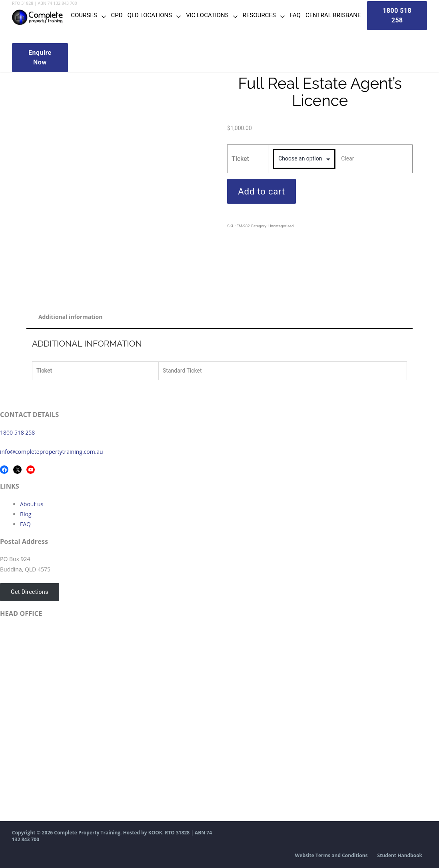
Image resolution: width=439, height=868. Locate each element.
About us (32, 504)
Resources (259, 15)
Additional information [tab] (71, 317)
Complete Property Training (87, 833)
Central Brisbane (333, 15)
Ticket (240, 159)
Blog (26, 514)
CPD (117, 15)
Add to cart (261, 191)
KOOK (155, 833)
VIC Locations (207, 15)
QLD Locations (150, 15)
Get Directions (30, 592)
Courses (84, 15)
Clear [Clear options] (347, 158)
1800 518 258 (17, 432)
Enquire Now (40, 57)
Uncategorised (281, 226)
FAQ (295, 15)
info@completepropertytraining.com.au (52, 452)
